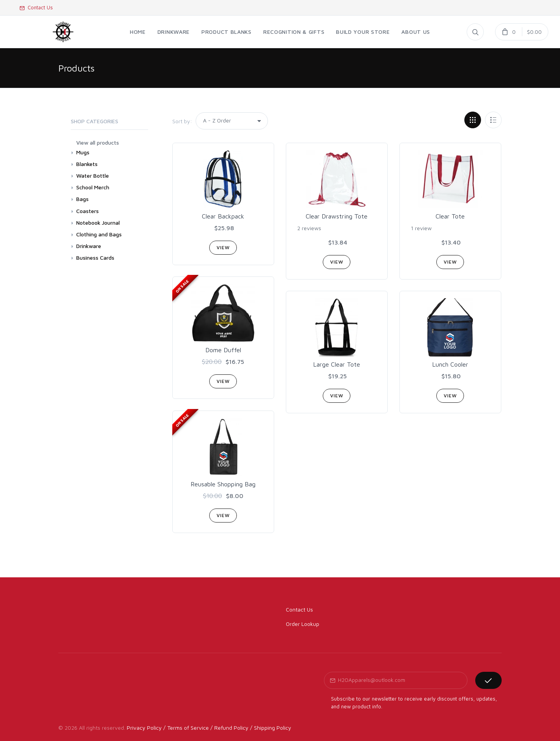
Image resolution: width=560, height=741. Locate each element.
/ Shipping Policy (271, 728)
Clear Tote (450, 216)
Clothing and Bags (99, 234)
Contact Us (36, 7)
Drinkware (89, 246)
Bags (82, 199)
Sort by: (182, 121)
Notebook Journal (98, 223)
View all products (98, 142)
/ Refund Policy (229, 728)
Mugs (83, 152)
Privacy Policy (144, 728)
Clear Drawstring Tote (337, 216)
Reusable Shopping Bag (223, 484)
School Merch (93, 187)
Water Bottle (93, 176)
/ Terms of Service (186, 728)
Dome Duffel (223, 350)
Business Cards (95, 258)
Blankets (87, 164)
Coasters (87, 211)
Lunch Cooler (450, 364)
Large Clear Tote (337, 364)
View (223, 247)
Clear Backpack (223, 216)
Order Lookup (303, 624)
